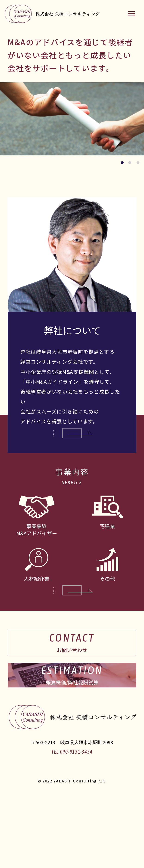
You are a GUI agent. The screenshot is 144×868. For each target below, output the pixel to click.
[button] (122, 163)
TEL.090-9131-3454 (72, 820)
